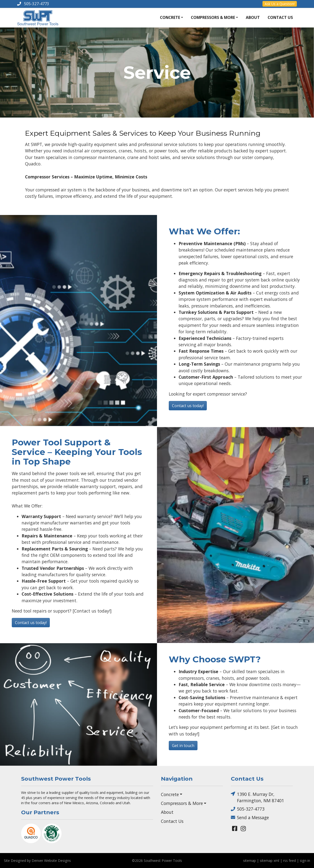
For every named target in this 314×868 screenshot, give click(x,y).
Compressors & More (213, 17)
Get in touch (183, 746)
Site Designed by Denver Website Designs (37, 861)
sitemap (249, 861)
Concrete (170, 17)
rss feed (289, 861)
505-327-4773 (248, 809)
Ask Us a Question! (280, 4)
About (253, 17)
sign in (305, 861)
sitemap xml (269, 861)
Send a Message (250, 818)
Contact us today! (188, 406)
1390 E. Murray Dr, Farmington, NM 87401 (257, 797)
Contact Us (280, 17)
